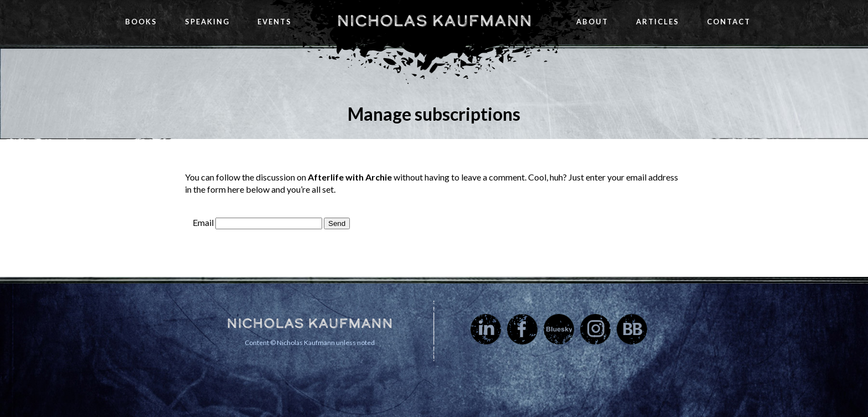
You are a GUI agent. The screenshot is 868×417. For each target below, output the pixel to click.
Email (203, 222)
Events (275, 22)
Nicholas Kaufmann (434, 20)
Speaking (207, 22)
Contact (729, 22)
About (592, 22)
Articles (658, 22)
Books (141, 22)
